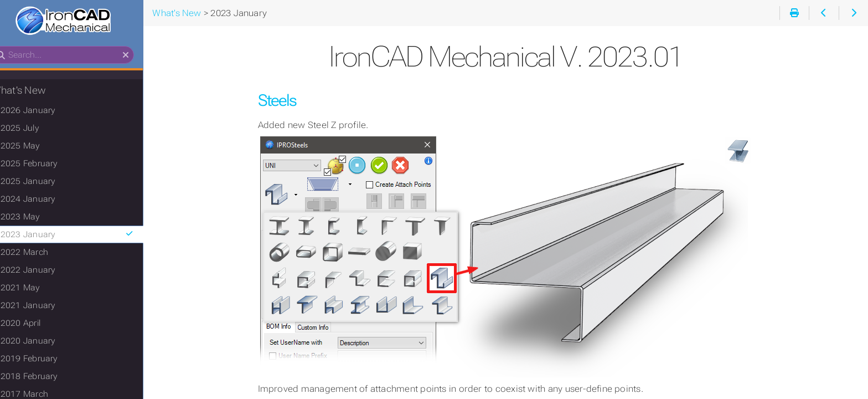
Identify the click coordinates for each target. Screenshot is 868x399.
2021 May (37, 289)
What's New (36, 91)
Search (10, 47)
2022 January (45, 271)
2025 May (37, 147)
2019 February (46, 360)
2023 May (37, 218)
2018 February (46, 377)
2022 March (42, 253)
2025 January (45, 182)
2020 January (45, 342)
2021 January (45, 306)
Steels (288, 100)
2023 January (87, 236)
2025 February (46, 165)
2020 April (38, 324)
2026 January (45, 111)
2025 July (37, 129)
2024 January (45, 200)
